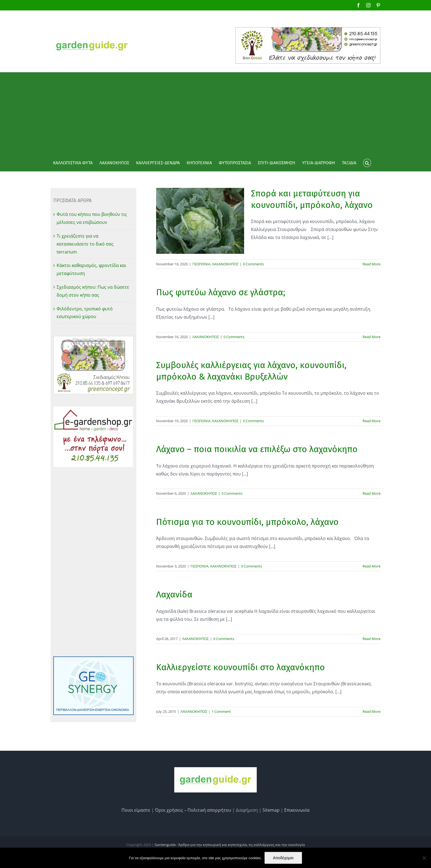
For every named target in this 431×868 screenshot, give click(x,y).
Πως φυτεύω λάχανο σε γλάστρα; (221, 292)
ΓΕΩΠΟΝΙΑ (201, 264)
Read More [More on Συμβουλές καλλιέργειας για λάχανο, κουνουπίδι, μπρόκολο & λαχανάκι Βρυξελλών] (371, 421)
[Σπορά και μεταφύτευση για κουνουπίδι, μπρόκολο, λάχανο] (200, 221)
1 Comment (221, 711)
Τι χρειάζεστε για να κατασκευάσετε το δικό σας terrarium (85, 244)
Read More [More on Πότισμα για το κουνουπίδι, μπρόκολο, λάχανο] (371, 566)
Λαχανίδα (174, 594)
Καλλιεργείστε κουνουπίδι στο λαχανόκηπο (241, 667)
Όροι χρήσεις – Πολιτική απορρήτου (193, 810)
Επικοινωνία (297, 810)
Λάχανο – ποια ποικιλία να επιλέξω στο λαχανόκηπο (257, 449)
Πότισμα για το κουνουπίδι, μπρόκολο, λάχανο (247, 522)
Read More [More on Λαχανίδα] (371, 639)
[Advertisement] (215, 113)
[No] (424, 858)
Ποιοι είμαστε (136, 810)
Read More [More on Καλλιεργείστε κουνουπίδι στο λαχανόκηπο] (371, 711)
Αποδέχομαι (283, 858)
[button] (367, 163)
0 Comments (253, 264)
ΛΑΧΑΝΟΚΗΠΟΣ (225, 264)
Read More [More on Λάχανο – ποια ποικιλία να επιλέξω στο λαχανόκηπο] (371, 493)
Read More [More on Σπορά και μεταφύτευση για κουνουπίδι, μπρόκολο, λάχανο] (371, 264)
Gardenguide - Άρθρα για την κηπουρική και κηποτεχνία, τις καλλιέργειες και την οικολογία (230, 845)
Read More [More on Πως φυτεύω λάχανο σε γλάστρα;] (371, 337)
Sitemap (271, 810)
